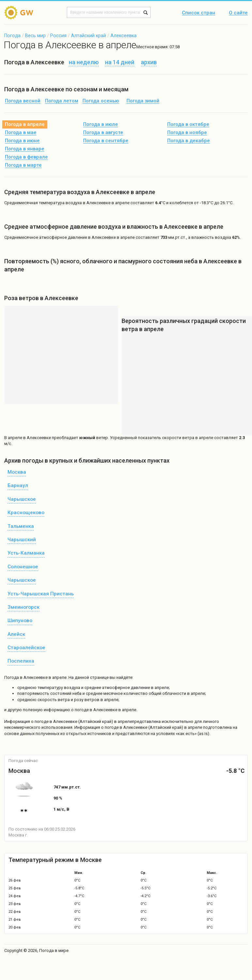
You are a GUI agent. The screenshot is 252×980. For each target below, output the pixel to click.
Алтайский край (89, 36)
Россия (58, 36)
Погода (12, 36)
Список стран (199, 13)
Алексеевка (124, 36)
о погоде (40, 721)
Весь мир (35, 36)
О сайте (238, 13)
